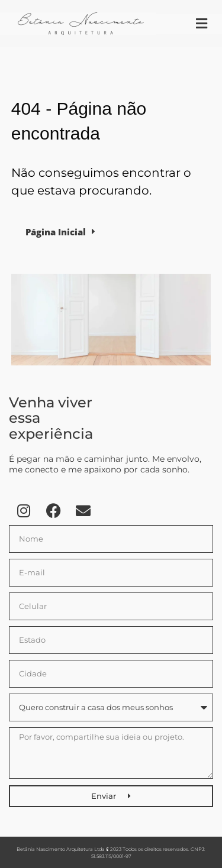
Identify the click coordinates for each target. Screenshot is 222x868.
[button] (201, 24)
